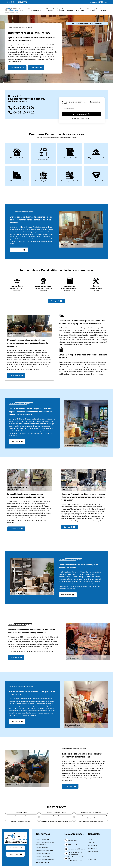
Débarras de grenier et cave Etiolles (91, 812)
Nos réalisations (93, 845)
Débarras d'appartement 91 (81, 10)
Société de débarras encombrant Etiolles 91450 (91, 822)
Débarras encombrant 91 (71, 10)
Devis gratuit (92, 842)
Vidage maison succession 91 (61, 10)
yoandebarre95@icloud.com (99, 2)
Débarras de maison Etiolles (22, 816)
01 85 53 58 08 (9, 2)
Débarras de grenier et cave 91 (92, 10)
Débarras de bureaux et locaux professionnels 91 (36, 10)
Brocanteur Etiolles (22, 812)
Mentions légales (93, 851)
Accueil (90, 839)
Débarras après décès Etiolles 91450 (22, 822)
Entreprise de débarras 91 (103, 10)
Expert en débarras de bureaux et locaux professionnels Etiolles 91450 (91, 817)
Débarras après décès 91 (50, 10)
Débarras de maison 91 (22, 10)
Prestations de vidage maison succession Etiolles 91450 (56, 822)
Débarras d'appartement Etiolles (56, 812)
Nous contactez (92, 848)
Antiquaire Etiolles (56, 816)
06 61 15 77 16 (23, 2)
